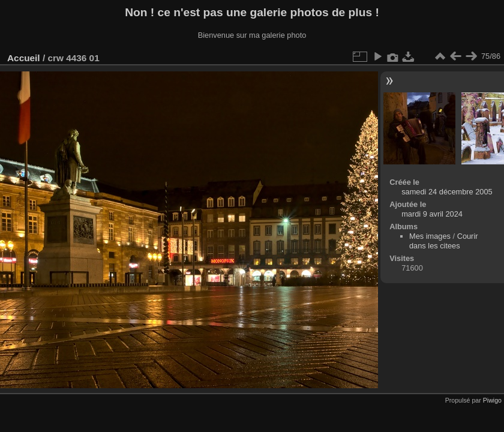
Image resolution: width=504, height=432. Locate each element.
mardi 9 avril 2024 (432, 214)
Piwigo (492, 400)
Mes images (430, 236)
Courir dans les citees (444, 241)
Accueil (24, 58)
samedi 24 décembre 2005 (447, 192)
